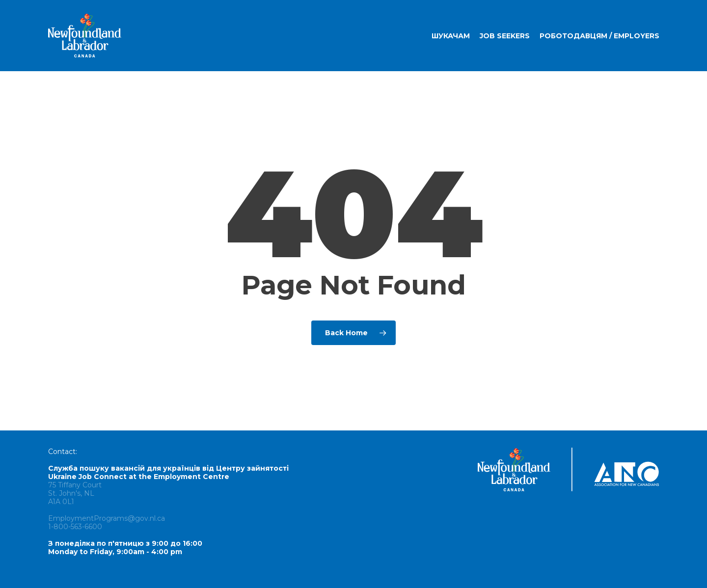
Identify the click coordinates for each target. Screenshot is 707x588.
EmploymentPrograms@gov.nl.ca (107, 518)
